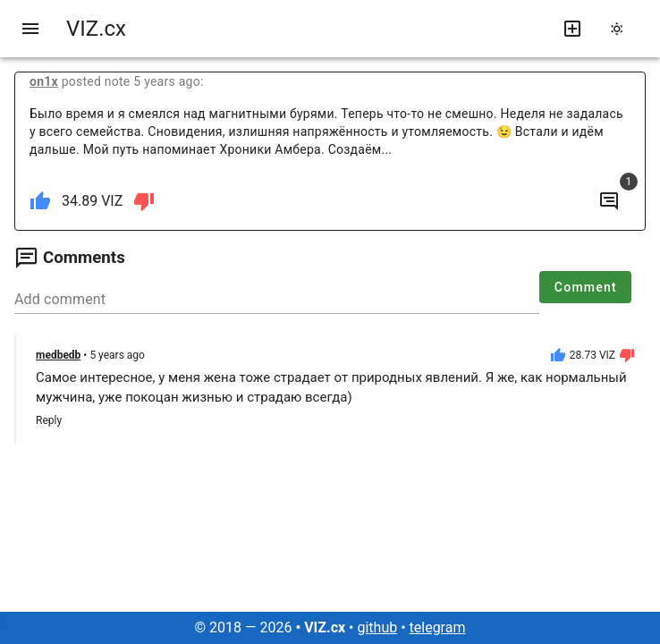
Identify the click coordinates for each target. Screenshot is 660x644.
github (377, 627)
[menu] (30, 29)
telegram (438, 627)
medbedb (58, 355)
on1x (44, 81)
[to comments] (609, 201)
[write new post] (572, 29)
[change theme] (622, 29)
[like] (40, 201)
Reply (49, 420)
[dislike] (144, 201)
